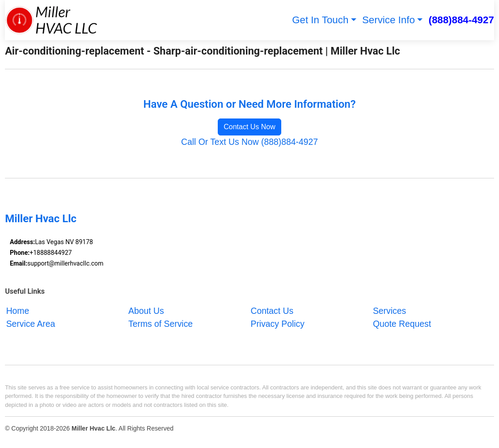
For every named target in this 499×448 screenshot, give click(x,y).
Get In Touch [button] (320, 20)
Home (18, 311)
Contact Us (272, 311)
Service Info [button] (389, 20)
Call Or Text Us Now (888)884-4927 (249, 142)
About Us (146, 311)
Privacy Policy (277, 324)
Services (389, 311)
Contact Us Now (249, 127)
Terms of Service (161, 324)
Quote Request (402, 324)
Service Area (31, 324)
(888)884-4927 (461, 20)
